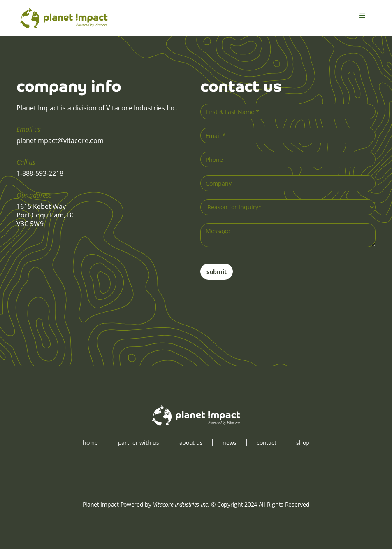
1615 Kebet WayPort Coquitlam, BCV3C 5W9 (46, 215)
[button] (362, 18)
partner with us (139, 443)
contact (266, 443)
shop (303, 443)
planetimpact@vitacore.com (60, 140)
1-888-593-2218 (40, 173)
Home (90, 443)
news (230, 443)
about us (191, 443)
